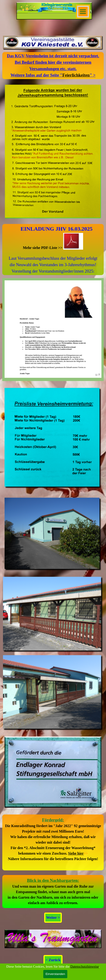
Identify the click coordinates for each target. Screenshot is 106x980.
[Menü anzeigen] (83, 12)
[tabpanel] (53, 66)
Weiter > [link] (53, 918)
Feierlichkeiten (76, 75)
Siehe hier (76, 853)
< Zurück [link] (53, 960)
